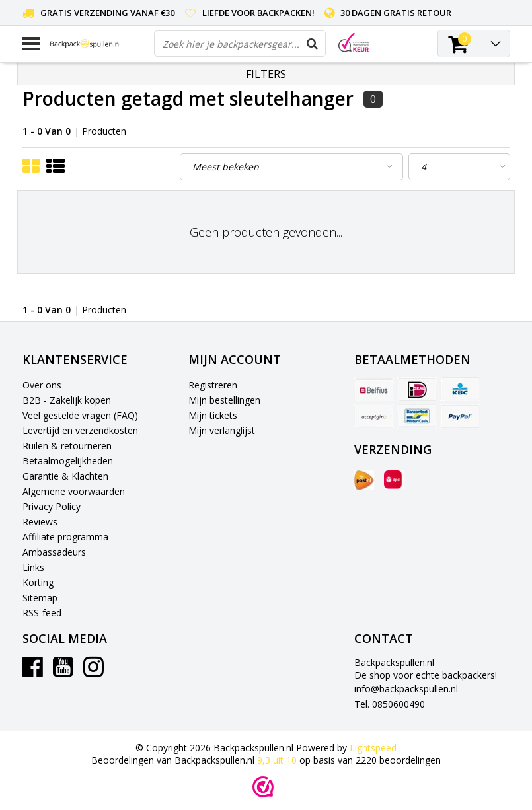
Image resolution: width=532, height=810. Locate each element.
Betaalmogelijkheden (68, 461)
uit (278, 760)
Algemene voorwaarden (74, 491)
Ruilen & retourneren (67, 446)
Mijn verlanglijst (222, 430)
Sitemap (40, 598)
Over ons (42, 385)
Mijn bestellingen (224, 400)
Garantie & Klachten (65, 476)
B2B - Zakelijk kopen (67, 400)
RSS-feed (42, 613)
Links (33, 567)
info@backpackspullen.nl (406, 689)
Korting (38, 582)
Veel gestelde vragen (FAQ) (80, 415)
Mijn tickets (213, 415)
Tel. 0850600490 (390, 704)
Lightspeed (373, 748)
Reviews (40, 522)
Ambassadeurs (54, 552)
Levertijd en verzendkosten (80, 430)
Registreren (213, 385)
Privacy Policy (52, 506)
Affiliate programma (65, 537)
